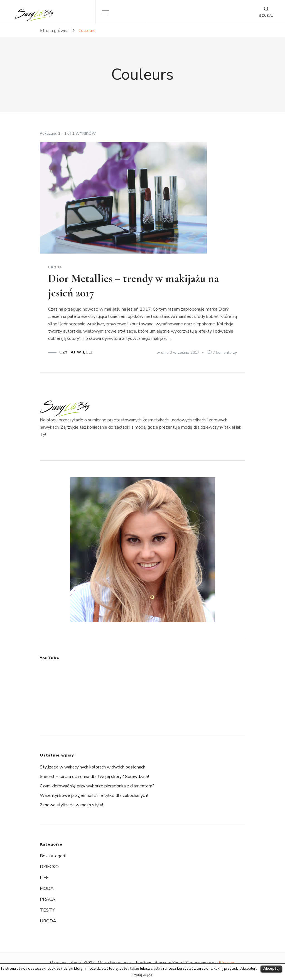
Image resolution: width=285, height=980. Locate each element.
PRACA (48, 899)
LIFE (44, 878)
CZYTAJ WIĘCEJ (76, 352)
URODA (55, 267)
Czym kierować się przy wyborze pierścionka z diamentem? (97, 786)
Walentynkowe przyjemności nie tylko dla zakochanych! (94, 795)
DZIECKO (49, 867)
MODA (47, 888)
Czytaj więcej (142, 975)
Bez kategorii (53, 856)
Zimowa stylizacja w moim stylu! (71, 805)
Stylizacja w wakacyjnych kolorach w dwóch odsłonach (93, 767)
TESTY (47, 910)
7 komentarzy (225, 353)
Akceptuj (271, 969)
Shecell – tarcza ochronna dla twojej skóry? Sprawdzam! (94, 777)
